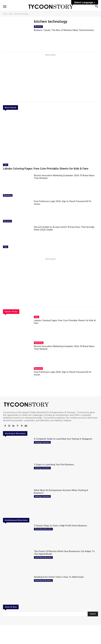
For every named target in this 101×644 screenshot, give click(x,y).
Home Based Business (43, 529)
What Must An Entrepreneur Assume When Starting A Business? (61, 492)
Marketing (8, 195)
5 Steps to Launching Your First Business (54, 464)
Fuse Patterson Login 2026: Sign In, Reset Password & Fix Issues (63, 203)
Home (5, 14)
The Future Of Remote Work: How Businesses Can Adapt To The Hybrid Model (64, 553)
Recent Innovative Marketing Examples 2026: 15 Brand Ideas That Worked (64, 177)
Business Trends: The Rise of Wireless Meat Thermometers (64, 30)
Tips (6, 165)
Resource (7, 221)
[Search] (93, 614)
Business (38, 27)
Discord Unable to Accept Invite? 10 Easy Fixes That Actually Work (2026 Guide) (64, 228)
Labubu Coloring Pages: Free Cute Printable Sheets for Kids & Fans (46, 168)
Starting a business (42, 442)
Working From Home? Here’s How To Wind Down (59, 577)
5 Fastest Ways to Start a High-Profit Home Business (60, 526)
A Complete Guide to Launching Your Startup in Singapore (63, 439)
